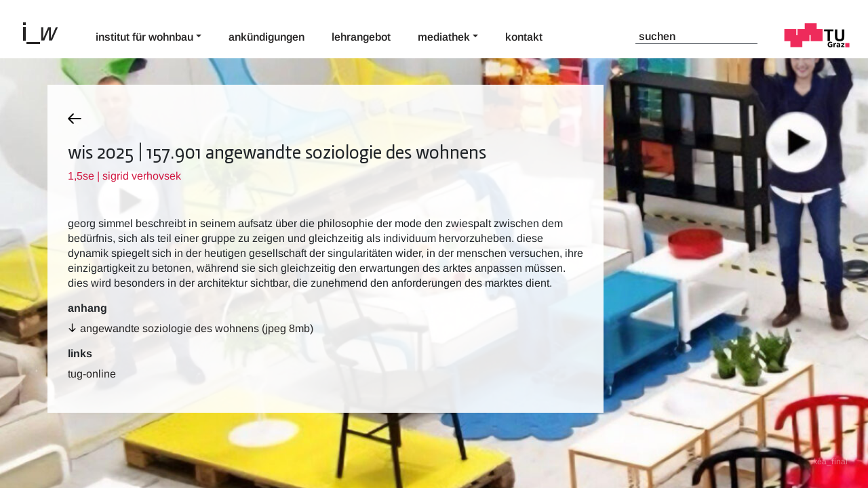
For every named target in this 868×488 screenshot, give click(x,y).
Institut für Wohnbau (144, 37)
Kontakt (524, 37)
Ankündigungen (267, 37)
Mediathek (444, 37)
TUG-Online (92, 374)
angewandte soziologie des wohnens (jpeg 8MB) (197, 328)
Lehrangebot (361, 37)
